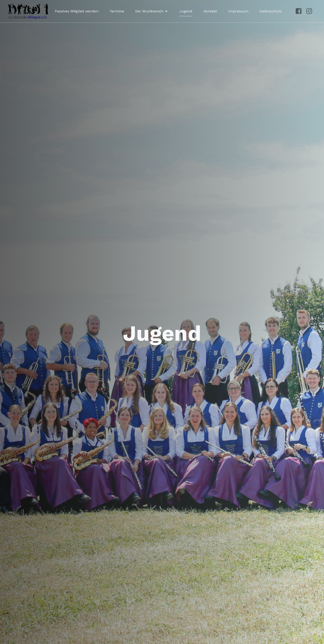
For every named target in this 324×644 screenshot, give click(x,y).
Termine (117, 11)
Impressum (238, 11)
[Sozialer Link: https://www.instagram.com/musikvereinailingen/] (311, 11)
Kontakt (210, 11)
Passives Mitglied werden (77, 11)
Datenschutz (271, 11)
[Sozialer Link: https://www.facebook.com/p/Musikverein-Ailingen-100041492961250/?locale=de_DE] (300, 11)
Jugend (186, 11)
